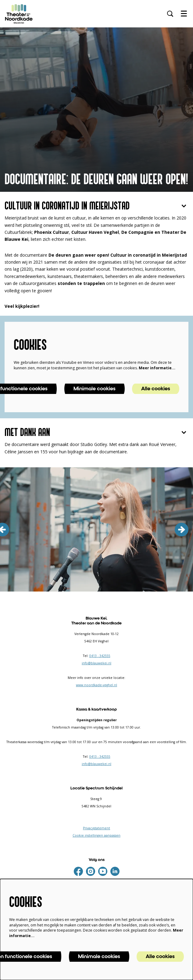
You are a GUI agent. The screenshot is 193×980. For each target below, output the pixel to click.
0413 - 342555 (100, 656)
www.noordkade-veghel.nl (96, 685)
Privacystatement (96, 828)
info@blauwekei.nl (96, 663)
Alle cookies (156, 389)
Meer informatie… (157, 368)
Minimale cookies (95, 389)
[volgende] (182, 530)
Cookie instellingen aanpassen (96, 835)
